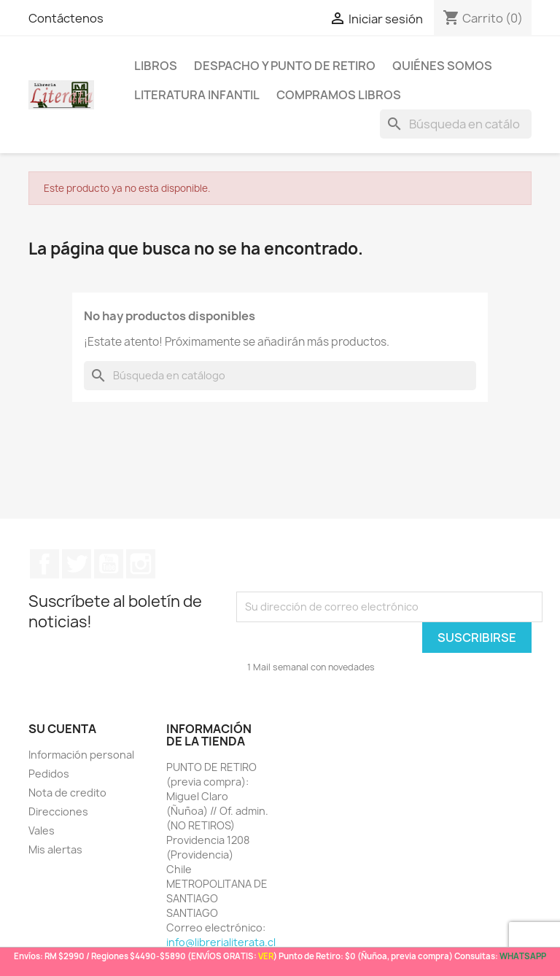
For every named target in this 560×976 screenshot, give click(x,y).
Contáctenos (66, 18)
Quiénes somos (442, 66)
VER (266, 956)
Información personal (81, 755)
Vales (42, 830)
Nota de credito (67, 793)
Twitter (77, 564)
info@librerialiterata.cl (221, 942)
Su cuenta (62, 729)
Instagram (141, 564)
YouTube (109, 564)
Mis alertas (55, 849)
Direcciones (58, 812)
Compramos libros (339, 95)
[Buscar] (456, 124)
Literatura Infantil (197, 95)
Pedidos (49, 774)
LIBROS (156, 66)
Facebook (44, 564)
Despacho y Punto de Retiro (285, 66)
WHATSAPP (523, 956)
